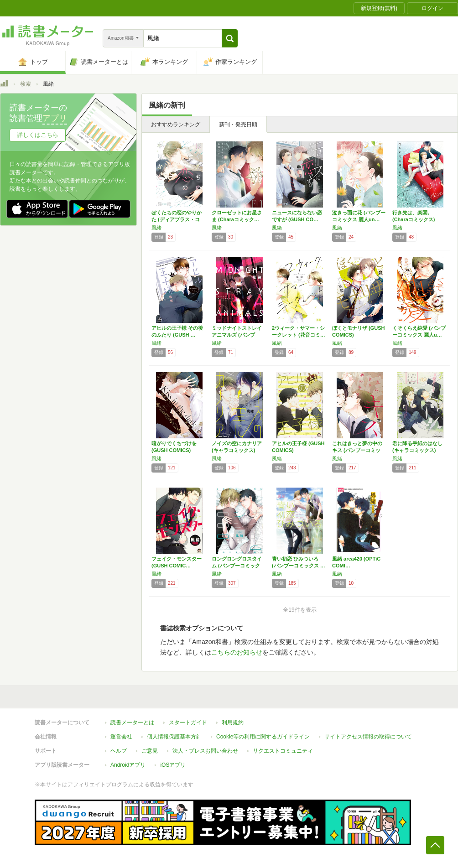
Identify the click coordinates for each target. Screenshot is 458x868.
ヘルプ (119, 751)
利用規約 (233, 722)
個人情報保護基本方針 (174, 737)
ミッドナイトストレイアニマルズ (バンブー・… (237, 335)
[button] (230, 38)
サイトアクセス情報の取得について (368, 737)
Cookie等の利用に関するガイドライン (263, 737)
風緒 (156, 228)
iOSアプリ (173, 765)
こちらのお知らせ (237, 652)
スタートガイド (188, 722)
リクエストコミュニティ (283, 751)
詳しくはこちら (38, 135)
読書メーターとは (132, 722)
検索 (26, 84)
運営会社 (121, 737)
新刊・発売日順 (238, 125)
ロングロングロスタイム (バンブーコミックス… (237, 566)
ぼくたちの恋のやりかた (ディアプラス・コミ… (177, 219)
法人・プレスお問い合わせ (205, 751)
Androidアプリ (128, 765)
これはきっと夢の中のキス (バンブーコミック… (357, 450)
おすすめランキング (176, 125)
